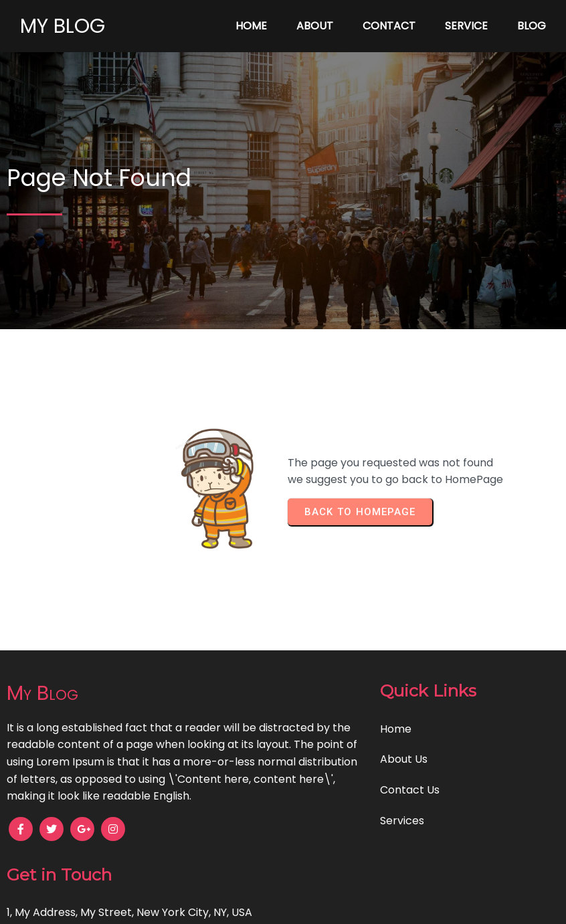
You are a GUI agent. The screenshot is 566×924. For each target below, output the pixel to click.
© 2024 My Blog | (236, 904)
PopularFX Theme (328, 904)
